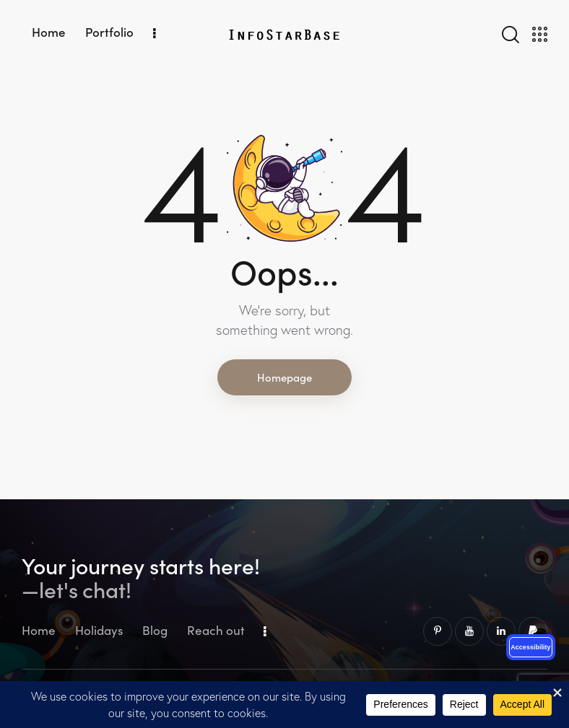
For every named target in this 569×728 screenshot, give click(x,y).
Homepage (284, 377)
